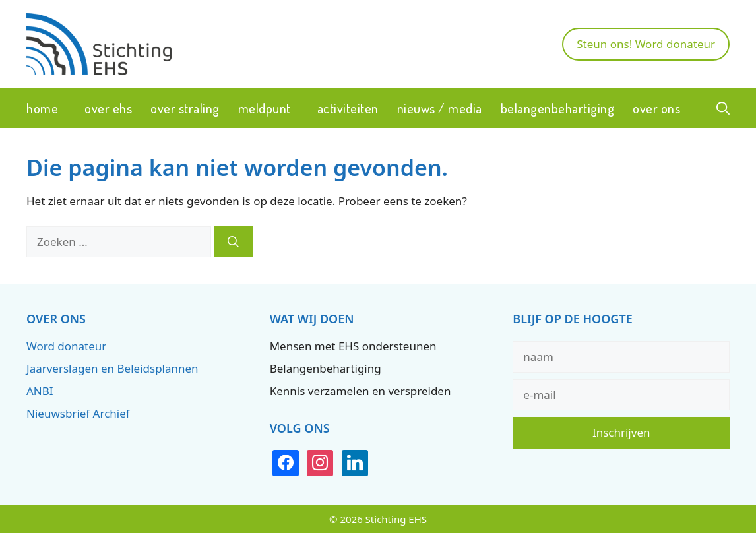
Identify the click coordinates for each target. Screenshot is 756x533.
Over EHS (108, 108)
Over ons (656, 108)
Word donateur (66, 346)
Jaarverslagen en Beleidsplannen (112, 368)
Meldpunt (265, 108)
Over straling (185, 108)
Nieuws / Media (440, 108)
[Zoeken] (233, 242)
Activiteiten (348, 108)
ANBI (40, 391)
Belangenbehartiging (558, 108)
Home (42, 108)
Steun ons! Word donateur (646, 44)
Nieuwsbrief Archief (78, 413)
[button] (723, 108)
